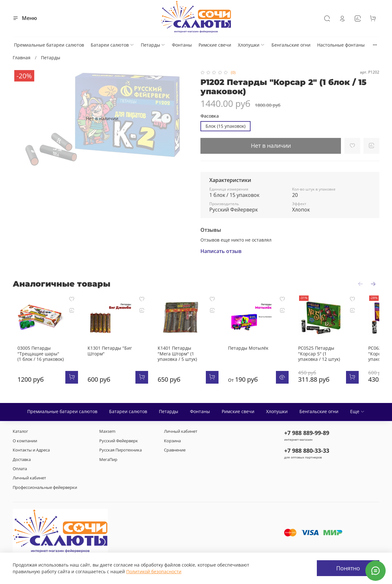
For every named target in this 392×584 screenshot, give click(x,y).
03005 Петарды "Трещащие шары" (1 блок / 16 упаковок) (36, 359)
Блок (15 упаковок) (225, 126)
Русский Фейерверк (119, 441)
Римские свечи (215, 45)
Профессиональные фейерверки (45, 487)
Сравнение (175, 450)
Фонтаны (182, 45)
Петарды (153, 45)
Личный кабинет (29, 478)
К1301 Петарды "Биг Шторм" (110, 356)
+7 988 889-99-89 (307, 433)
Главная (22, 58)
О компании (25, 441)
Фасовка (210, 116)
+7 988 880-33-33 (307, 451)
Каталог (20, 432)
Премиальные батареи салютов (49, 45)
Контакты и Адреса (31, 450)
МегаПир (108, 460)
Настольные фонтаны (341, 45)
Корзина (172, 441)
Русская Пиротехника (121, 450)
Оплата (20, 469)
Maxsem (107, 432)
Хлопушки (251, 45)
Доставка (22, 460)
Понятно (348, 568)
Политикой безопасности (154, 571)
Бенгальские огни (291, 45)
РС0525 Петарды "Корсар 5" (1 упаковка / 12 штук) (338, 359)
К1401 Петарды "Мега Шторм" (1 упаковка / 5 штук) (188, 359)
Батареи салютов (112, 45)
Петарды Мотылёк (259, 353)
